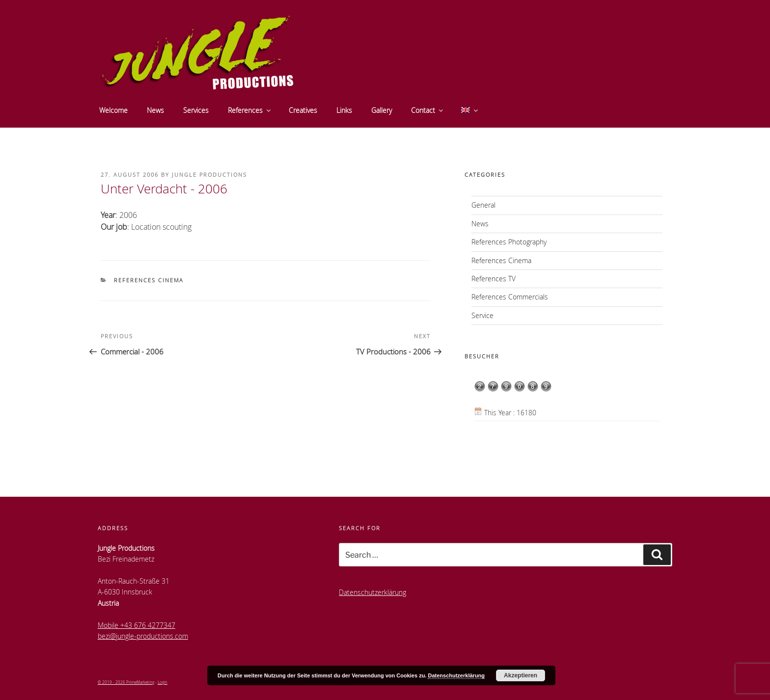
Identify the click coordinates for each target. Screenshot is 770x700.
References (250, 110)
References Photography (509, 242)
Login (163, 682)
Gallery (382, 110)
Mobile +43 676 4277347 (137, 625)
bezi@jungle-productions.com (143, 636)
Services (196, 110)
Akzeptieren (521, 675)
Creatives (303, 110)
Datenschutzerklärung (372, 592)
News (155, 110)
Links (344, 110)
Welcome (113, 110)
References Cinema (149, 280)
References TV (494, 279)
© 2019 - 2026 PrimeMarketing (126, 682)
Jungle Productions (209, 175)
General (483, 205)
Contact (428, 110)
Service (482, 315)
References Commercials (510, 297)
